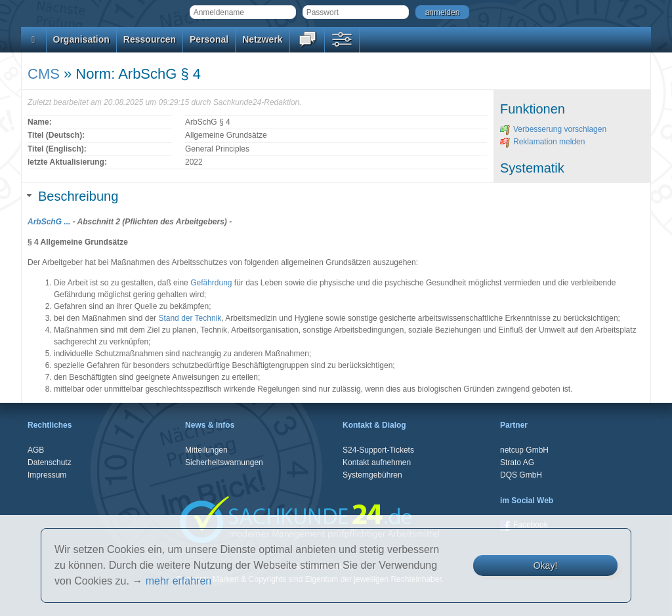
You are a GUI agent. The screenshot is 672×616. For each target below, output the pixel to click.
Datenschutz (50, 462)
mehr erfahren (179, 581)
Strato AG (517, 462)
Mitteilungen (206, 450)
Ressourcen (150, 39)
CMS (44, 74)
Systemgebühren (372, 475)
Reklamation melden (542, 142)
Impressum (47, 475)
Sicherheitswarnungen (224, 462)
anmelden (443, 12)
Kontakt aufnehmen (377, 462)
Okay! (546, 565)
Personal (209, 39)
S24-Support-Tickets (378, 450)
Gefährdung (211, 283)
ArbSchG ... (49, 222)
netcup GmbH (524, 450)
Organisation (81, 39)
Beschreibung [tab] (73, 196)
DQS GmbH (521, 475)
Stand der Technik (190, 318)
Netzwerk (262, 39)
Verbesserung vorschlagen (553, 129)
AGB (36, 450)
